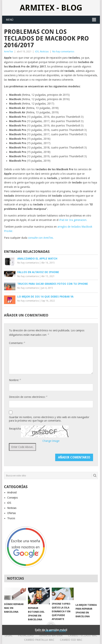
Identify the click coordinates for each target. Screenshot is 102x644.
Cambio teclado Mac (83, 635)
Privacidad (26, 635)
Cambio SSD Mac (71, 640)
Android (12, 492)
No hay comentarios (63, 52)
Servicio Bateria (51, 635)
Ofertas (12, 513)
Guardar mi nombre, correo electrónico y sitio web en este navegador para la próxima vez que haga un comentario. (49, 419)
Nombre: (15, 380)
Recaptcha (15, 429)
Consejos (12, 498)
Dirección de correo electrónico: (28, 397)
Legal (8, 635)
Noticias (44, 52)
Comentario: (17, 343)
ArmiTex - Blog (51, 8)
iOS (37, 52)
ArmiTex (9, 52)
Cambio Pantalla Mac (39, 640)
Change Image (51, 441)
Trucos (11, 518)
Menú (10, 20)
